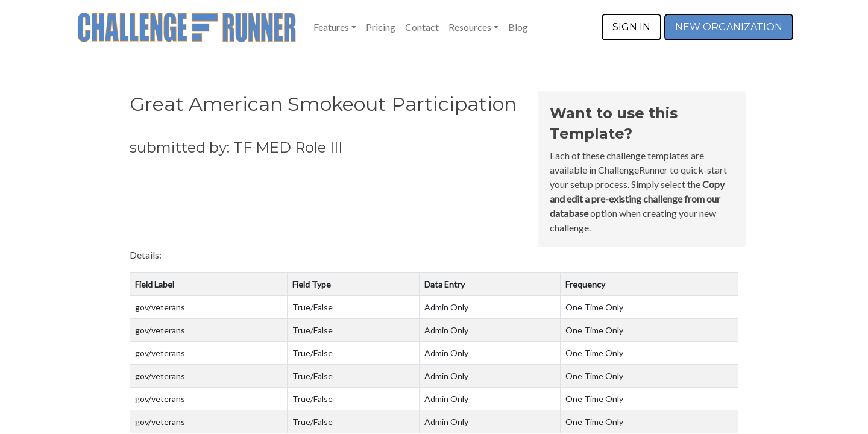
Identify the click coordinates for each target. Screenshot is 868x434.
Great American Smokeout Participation (323, 104)
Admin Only (446, 307)
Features (331, 27)
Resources (470, 27)
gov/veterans (160, 307)
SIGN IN (631, 27)
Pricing (381, 27)
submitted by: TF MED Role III (236, 147)
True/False (313, 307)
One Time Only (594, 307)
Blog (518, 27)
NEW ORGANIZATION (729, 27)
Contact (422, 27)
